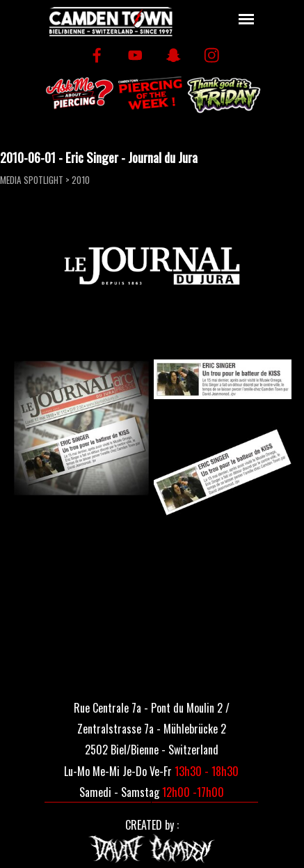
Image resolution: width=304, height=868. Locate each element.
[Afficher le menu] (247, 19)
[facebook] (97, 55)
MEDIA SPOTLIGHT (32, 180)
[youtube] (135, 55)
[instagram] (212, 55)
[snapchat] (174, 55)
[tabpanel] (152, 727)
